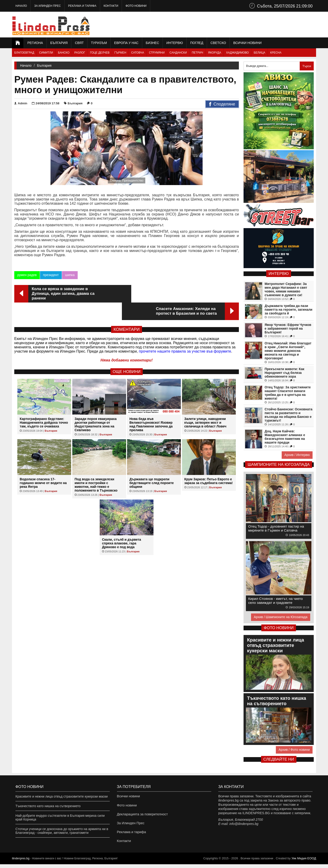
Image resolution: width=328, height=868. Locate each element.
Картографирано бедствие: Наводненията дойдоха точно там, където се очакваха (44, 405)
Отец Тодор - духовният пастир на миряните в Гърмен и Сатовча (276, 528)
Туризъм (99, 43)
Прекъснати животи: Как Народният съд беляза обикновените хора (284, 373)
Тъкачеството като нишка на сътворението (48, 806)
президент (51, 275)
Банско (64, 53)
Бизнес (152, 43)
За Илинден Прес (47, 6)
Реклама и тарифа (82, 6)
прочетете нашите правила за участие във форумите (185, 334)
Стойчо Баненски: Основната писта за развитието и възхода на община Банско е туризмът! (288, 415)
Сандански (178, 53)
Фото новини (136, 6)
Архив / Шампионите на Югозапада (281, 617)
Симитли (46, 53)
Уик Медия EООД (304, 862)
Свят (79, 43)
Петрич (198, 53)
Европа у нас (126, 43)
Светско (218, 43)
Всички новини (247, 43)
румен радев (27, 275)
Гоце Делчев (100, 53)
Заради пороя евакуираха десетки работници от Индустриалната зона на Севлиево (96, 407)
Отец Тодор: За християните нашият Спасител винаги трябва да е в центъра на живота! (288, 393)
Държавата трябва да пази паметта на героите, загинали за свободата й (288, 310)
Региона (35, 43)
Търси (307, 66)
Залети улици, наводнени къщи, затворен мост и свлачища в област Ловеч (205, 405)
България (59, 43)
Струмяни (157, 53)
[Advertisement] (231, 25)
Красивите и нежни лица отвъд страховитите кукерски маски (62, 796)
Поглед (197, 43)
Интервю (175, 43)
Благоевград (24, 53)
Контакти (111, 6)
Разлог (80, 53)
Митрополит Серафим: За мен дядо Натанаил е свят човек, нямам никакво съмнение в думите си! (286, 289)
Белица (259, 53)
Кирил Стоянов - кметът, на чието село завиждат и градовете (275, 601)
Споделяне (222, 104)
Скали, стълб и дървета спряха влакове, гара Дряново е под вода (122, 526)
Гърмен (120, 53)
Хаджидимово (237, 53)
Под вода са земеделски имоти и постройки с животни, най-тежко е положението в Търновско (96, 467)
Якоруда (215, 53)
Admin (21, 103)
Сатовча (138, 53)
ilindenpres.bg (21, 862)
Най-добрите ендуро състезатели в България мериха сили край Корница (60, 817)
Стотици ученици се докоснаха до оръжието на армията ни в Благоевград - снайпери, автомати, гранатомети (62, 831)
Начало (21, 6)
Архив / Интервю (297, 455)
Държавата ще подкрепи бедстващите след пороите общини (151, 465)
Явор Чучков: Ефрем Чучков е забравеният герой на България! (288, 328)
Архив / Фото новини (294, 750)
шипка (70, 275)
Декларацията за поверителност (142, 816)
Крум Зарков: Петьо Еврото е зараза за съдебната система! (209, 463)
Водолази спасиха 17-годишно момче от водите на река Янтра (43, 465)
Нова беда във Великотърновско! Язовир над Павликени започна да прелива (151, 407)
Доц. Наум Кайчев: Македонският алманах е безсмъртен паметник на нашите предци (285, 437)
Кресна (276, 53)
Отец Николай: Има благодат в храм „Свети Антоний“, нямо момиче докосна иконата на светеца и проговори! (288, 351)
